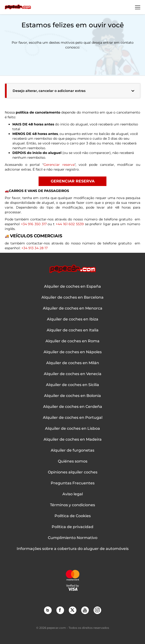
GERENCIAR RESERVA (73, 181)
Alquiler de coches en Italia (73, 330)
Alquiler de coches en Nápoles (73, 352)
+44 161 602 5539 (69, 224)
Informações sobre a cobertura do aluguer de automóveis (73, 549)
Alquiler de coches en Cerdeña (73, 407)
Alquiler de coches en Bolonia (72, 396)
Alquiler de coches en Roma (72, 341)
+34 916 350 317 (34, 224)
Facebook (60, 610)
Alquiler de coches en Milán (73, 363)
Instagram (97, 610)
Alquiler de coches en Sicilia (72, 385)
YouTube (85, 610)
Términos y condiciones (72, 505)
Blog (48, 610)
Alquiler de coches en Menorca (73, 308)
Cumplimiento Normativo (73, 538)
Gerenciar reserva (59, 165)
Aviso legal (73, 494)
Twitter (72, 610)
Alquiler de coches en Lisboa (72, 429)
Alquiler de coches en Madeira (73, 439)
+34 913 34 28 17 (35, 248)
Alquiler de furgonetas (72, 450)
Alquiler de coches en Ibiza (73, 319)
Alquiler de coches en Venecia (73, 374)
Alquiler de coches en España (72, 286)
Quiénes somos (73, 461)
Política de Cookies (73, 516)
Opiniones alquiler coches (73, 472)
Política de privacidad (72, 527)
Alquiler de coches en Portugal (73, 418)
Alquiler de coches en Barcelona (72, 297)
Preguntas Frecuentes (73, 483)
